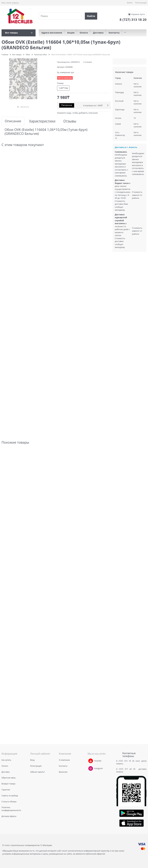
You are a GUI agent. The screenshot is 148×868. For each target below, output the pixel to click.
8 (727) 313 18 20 (125, 761)
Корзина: (138, 14)
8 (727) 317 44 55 (127, 769)
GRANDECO (75, 62)
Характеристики (42, 121)
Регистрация (141, 3)
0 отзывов (88, 62)
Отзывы (70, 121)
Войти (130, 3)
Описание (13, 121)
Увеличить (25, 107)
